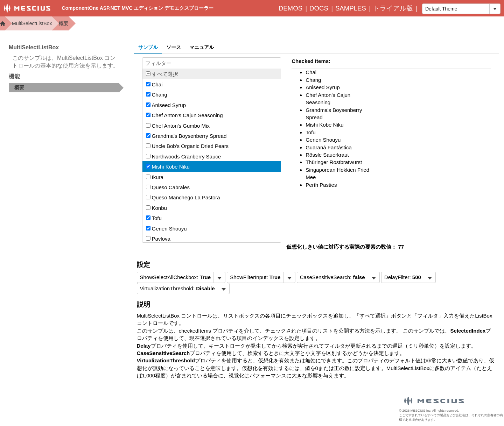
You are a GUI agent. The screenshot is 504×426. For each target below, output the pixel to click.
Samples (351, 8)
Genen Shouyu (166, 229)
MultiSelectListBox (32, 23)
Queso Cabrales (168, 187)
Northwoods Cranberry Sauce (184, 157)
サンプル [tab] (148, 47)
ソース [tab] (174, 47)
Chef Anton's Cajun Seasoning (184, 115)
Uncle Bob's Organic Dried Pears (187, 146)
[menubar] (181, 277)
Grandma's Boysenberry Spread (186, 136)
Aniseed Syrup (166, 105)
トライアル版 (393, 8)
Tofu (154, 218)
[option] (212, 84)
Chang (157, 95)
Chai (154, 84)
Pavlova (158, 239)
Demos (290, 8)
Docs (319, 8)
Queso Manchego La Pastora (183, 197)
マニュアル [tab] (202, 47)
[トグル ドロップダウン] (495, 9)
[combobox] (456, 9)
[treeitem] (66, 88)
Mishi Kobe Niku (168, 167)
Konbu (156, 208)
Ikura (155, 177)
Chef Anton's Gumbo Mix (178, 126)
